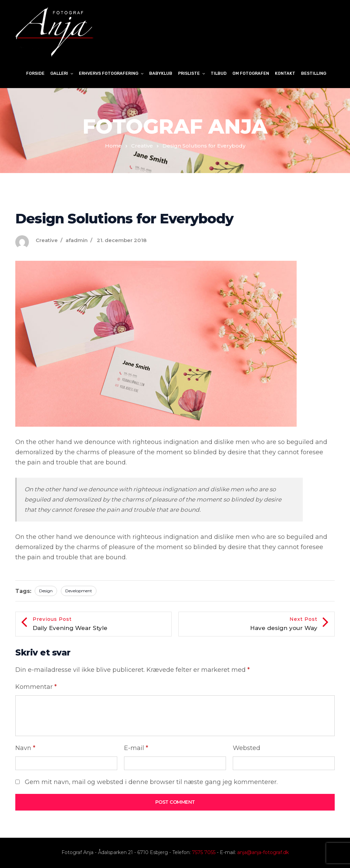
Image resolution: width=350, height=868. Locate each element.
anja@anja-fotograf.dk (263, 852)
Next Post (250, 624)
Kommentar (36, 687)
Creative (142, 146)
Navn (25, 748)
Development (79, 591)
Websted (247, 748)
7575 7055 (204, 852)
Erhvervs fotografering (109, 73)
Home (113, 146)
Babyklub (161, 73)
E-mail (136, 748)
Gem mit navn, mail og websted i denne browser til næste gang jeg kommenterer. (151, 782)
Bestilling (314, 73)
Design (46, 591)
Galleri (59, 73)
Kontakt (285, 73)
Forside (35, 73)
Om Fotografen (251, 73)
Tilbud (219, 73)
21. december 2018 (122, 240)
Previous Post (100, 624)
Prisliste (189, 73)
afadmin (77, 240)
